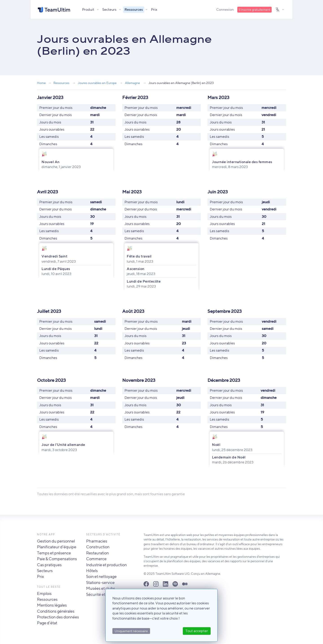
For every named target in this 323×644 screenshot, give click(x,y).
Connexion (225, 10)
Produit (88, 10)
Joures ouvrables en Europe (97, 83)
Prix (154, 10)
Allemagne (132, 83)
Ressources (134, 10)
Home (41, 83)
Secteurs (110, 10)
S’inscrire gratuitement (254, 10)
